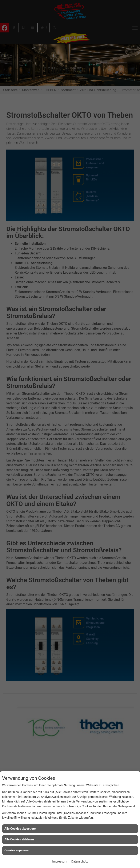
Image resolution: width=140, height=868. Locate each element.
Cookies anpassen (17, 850)
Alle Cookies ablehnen (19, 839)
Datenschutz (80, 861)
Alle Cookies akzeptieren (21, 829)
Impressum (60, 861)
